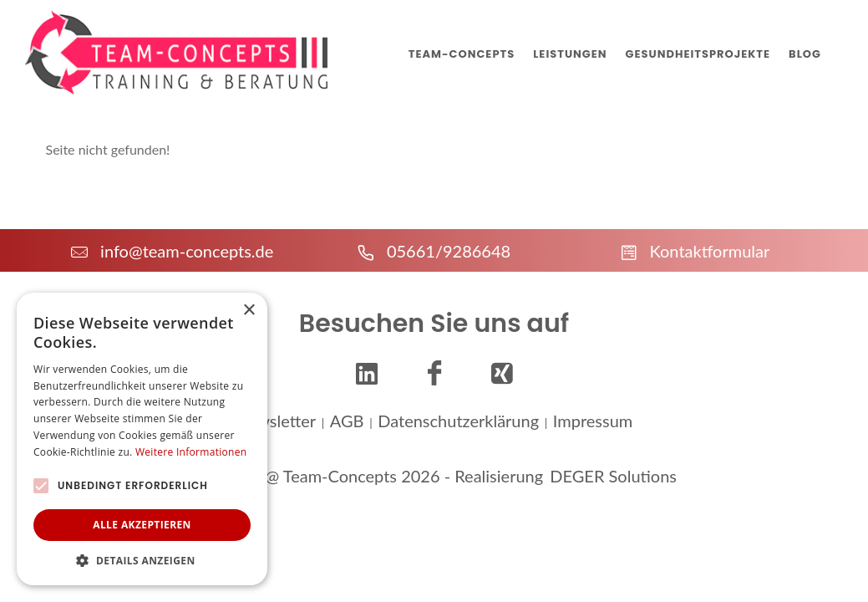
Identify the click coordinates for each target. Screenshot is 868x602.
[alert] (142, 439)
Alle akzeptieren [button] (142, 525)
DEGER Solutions (613, 473)
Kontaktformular (695, 250)
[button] (142, 560)
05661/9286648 (434, 250)
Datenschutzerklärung (458, 418)
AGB (347, 418)
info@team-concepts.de (172, 250)
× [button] (249, 311)
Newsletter (276, 418)
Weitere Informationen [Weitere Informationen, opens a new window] (191, 452)
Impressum (593, 418)
